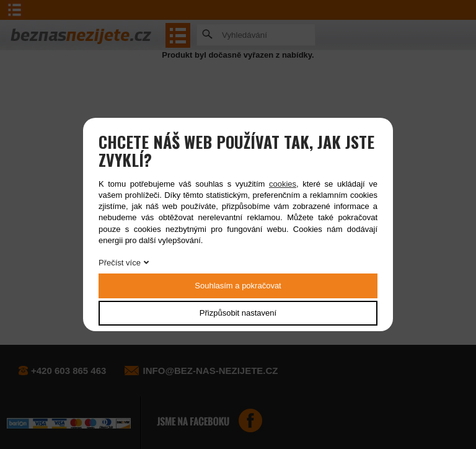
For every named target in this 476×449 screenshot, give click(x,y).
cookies (283, 184)
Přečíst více (120, 263)
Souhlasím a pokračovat (238, 286)
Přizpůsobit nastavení (238, 313)
